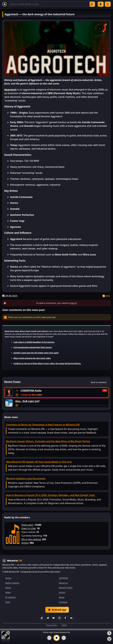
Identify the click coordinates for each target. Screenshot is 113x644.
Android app (57, 610)
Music (8, 588)
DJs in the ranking (31, 539)
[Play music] (56, 638)
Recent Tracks (66, 588)
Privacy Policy (52, 625)
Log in (101, 4)
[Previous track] (49, 638)
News (62, 597)
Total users (27, 525)
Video (8, 592)
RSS (106, 296)
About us (63, 583)
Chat (8, 602)
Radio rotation (12, 583)
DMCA (64, 625)
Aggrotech (10, 90)
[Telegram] (48, 618)
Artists (25, 543)
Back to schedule (99, 382)
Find (92, 4)
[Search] (52, 4)
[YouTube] (54, 618)
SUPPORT (63, 578)
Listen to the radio (31, 395)
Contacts (63, 602)
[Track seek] (64, 405)
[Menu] (108, 4)
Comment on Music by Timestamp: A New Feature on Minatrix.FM (43, 425)
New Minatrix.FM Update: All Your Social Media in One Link (39, 462)
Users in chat (28, 528)
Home (8, 578)
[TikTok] (42, 618)
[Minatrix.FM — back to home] (5, 4)
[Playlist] (109, 639)
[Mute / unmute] (109, 633)
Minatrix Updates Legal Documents (26, 478)
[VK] (71, 618)
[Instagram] (59, 618)
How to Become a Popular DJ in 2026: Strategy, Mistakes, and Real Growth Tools (50, 495)
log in (73, 303)
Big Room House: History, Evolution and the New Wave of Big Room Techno (48, 441)
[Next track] (64, 638)
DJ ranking (10, 597)
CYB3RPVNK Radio (31, 390)
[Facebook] (65, 618)
